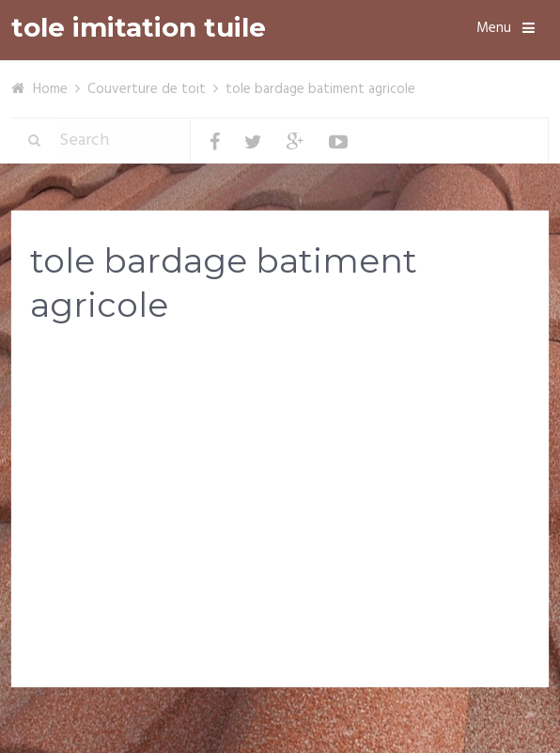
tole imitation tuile (139, 28)
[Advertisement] (280, 488)
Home (50, 89)
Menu (494, 28)
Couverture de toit (147, 89)
